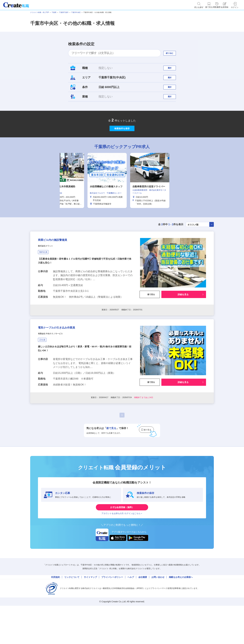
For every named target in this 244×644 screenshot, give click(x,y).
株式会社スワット (49, 269)
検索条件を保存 (122, 143)
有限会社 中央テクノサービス (57, 362)
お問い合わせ (158, 613)
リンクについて (72, 613)
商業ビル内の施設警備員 (60, 261)
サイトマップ (90, 613)
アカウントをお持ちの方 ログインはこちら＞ (122, 547)
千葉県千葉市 (64, 12)
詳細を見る (183, 317)
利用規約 (56, 613)
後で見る (150, 317)
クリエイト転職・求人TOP (40, 12)
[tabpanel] (122, 198)
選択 (172, 69)
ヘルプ (131, 613)
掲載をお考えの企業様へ (181, 613)
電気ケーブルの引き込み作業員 (67, 355)
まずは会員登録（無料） (122, 538)
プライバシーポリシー (112, 613)
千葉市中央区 (76, 12)
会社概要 (143, 613)
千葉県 (54, 12)
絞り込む (172, 53)
